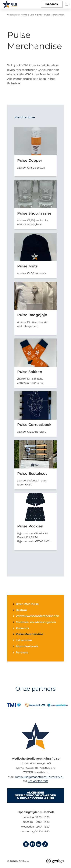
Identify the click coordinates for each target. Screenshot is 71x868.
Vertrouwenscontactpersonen (37, 616)
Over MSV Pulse (27, 604)
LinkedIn (39, 844)
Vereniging (36, 15)
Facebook (32, 844)
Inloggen (52, 4)
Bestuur (21, 610)
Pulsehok (22, 628)
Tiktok (45, 844)
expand (13, 604)
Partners (22, 653)
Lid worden (24, 640)
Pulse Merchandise (54, 15)
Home (24, 15)
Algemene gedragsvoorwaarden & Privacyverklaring (35, 795)
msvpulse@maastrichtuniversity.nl (39, 777)
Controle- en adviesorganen (36, 622)
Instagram (26, 844)
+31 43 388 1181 (38, 781)
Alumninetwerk (27, 646)
